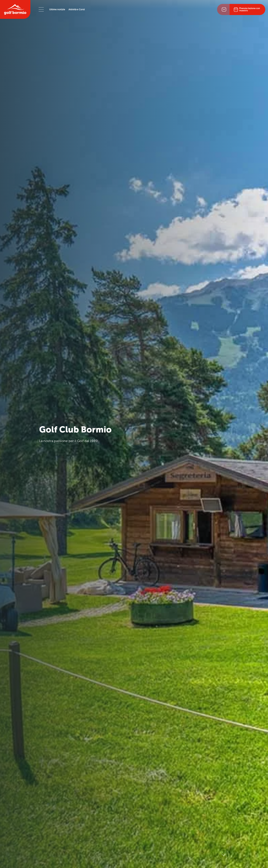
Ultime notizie (57, 9)
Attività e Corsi (77, 9)
